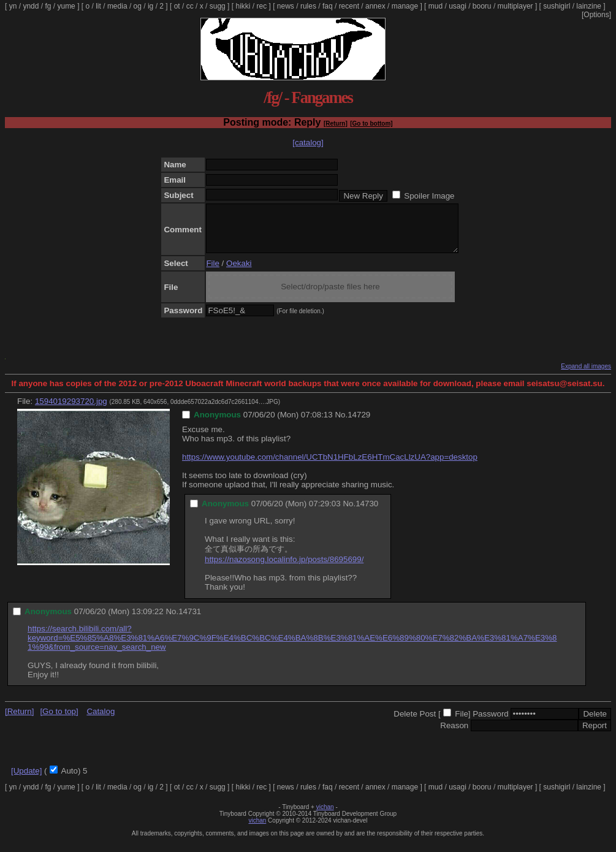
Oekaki (239, 272)
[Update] (26, 780)
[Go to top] (59, 721)
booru (482, 6)
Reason (454, 735)
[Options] (596, 15)
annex (375, 6)
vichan (325, 816)
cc (190, 6)
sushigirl (557, 6)
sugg (218, 6)
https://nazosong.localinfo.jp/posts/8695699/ (284, 569)
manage (405, 6)
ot (177, 6)
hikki (243, 6)
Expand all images (586, 375)
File (212, 272)
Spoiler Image (429, 196)
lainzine (589, 6)
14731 (190, 621)
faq (328, 6)
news (286, 6)
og (138, 6)
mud (435, 6)
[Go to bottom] (371, 124)
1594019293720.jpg (71, 410)
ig (150, 6)
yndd (31, 6)
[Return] (336, 124)
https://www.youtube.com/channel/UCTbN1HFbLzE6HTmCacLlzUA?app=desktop (330, 466)
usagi (458, 6)
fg (48, 6)
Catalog (101, 721)
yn (13, 6)
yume (66, 6)
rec (262, 6)
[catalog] (308, 143)
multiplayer (515, 6)
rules (308, 6)
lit (98, 6)
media (117, 6)
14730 (367, 513)
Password (491, 723)
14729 (359, 424)
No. (341, 424)
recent (349, 6)
